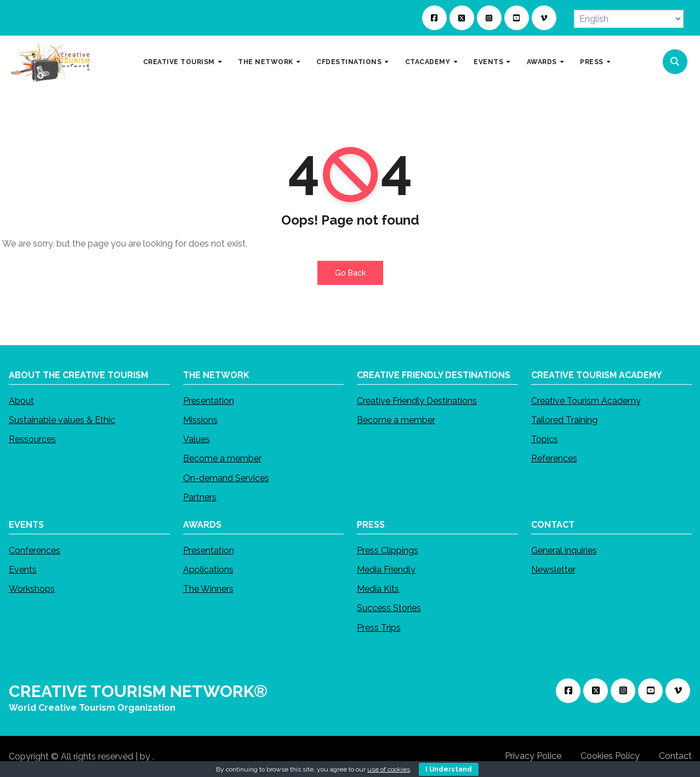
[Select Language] (629, 19)
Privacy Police (533, 756)
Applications (208, 570)
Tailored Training (564, 420)
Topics (544, 439)
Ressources (32, 439)
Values (196, 439)
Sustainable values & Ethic (62, 420)
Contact (675, 756)
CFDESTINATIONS (350, 61)
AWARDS (543, 61)
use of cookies (389, 769)
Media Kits (378, 589)
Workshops (32, 589)
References (554, 458)
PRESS (593, 61)
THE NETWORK (266, 61)
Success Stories (389, 608)
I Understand (449, 769)
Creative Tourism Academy (585, 401)
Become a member (222, 458)
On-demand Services (226, 478)
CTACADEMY (429, 61)
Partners (199, 497)
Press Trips (379, 627)
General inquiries (564, 550)
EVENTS (490, 61)
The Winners (208, 589)
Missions (200, 420)
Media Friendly (386, 570)
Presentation (208, 401)
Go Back (350, 273)
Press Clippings (388, 550)
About (21, 401)
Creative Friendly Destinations (417, 401)
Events (23, 570)
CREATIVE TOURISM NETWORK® (138, 691)
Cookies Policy (610, 756)
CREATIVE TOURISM (180, 61)
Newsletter (553, 570)
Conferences (35, 550)
